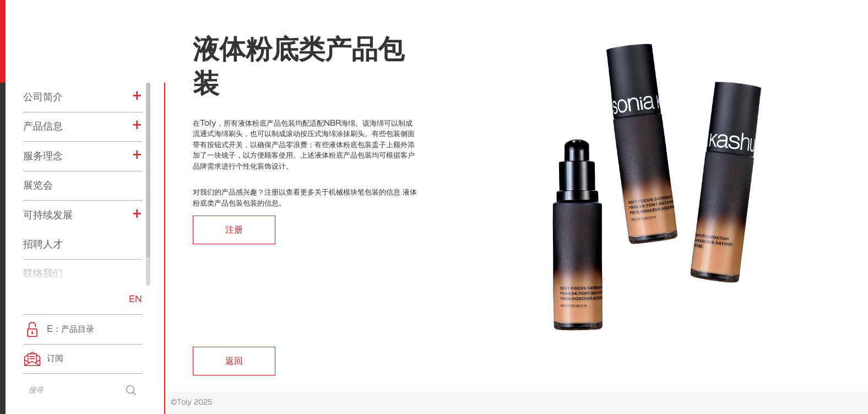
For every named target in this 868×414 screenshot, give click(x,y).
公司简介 (43, 97)
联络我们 (43, 273)
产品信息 (43, 126)
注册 (234, 230)
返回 (234, 361)
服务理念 (43, 156)
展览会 (38, 185)
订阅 (55, 359)
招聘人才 (43, 244)
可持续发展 (48, 215)
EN (135, 300)
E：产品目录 (70, 329)
